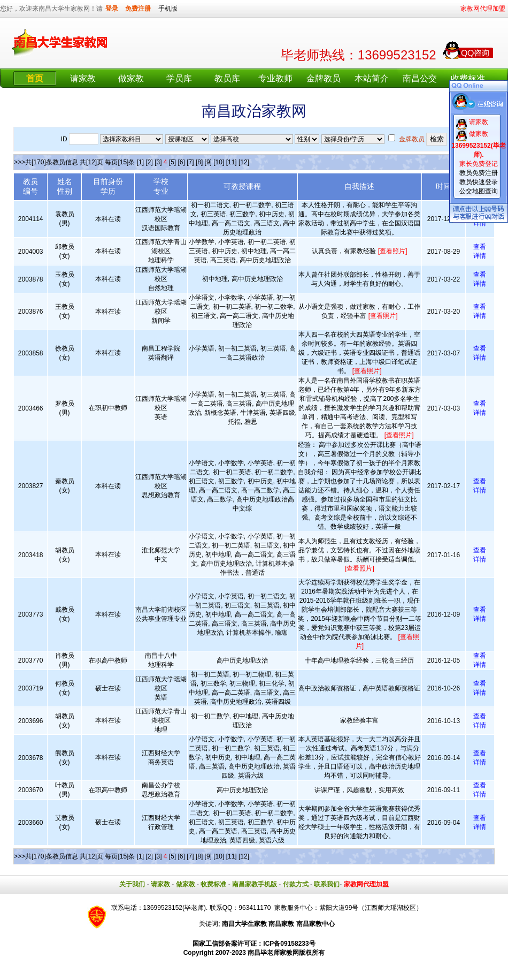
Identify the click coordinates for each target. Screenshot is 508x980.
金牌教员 (324, 78)
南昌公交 (420, 78)
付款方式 (296, 884)
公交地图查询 (479, 191)
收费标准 (468, 78)
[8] (199, 162)
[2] (149, 162)
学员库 (179, 78)
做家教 (131, 78)
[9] (208, 162)
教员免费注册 (479, 173)
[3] (158, 162)
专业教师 (275, 78)
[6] (182, 162)
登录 (112, 9)
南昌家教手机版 (255, 884)
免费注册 (138, 9)
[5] (172, 162)
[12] (244, 162)
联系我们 (327, 884)
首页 (35, 78)
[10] (219, 162)
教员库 (227, 78)
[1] (140, 162)
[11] (232, 162)
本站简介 (372, 78)
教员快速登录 (479, 182)
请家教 (83, 78)
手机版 (168, 9)
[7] (190, 162)
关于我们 (132, 884)
